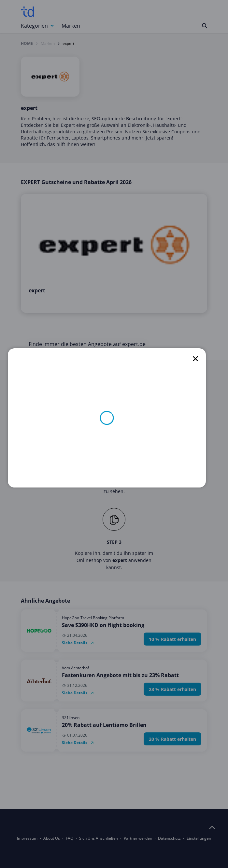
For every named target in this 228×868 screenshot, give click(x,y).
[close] (195, 359)
